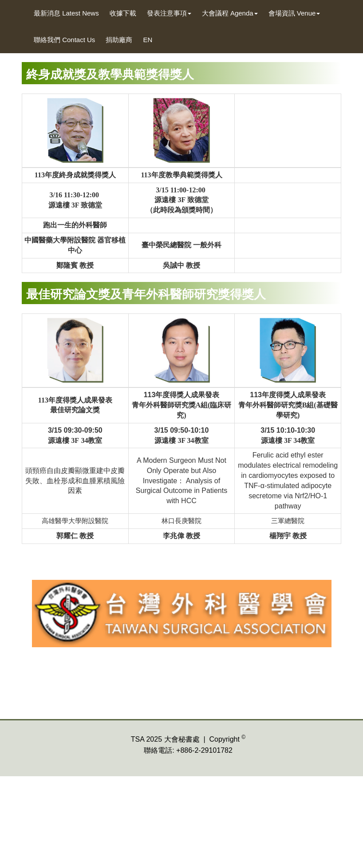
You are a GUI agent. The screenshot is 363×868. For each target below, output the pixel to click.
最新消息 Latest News (66, 13)
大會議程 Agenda (230, 13)
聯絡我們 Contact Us (64, 40)
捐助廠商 (119, 40)
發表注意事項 (169, 13)
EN (148, 40)
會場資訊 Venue (294, 13)
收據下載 (123, 13)
